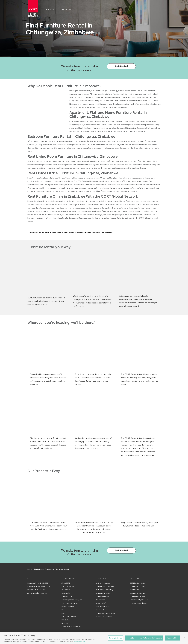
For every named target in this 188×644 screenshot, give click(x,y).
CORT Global (33, 8)
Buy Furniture (100, 600)
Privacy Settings (116, 638)
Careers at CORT (67, 596)
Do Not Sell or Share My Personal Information (144, 638)
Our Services (66, 590)
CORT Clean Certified (69, 617)
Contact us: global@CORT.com (38, 593)
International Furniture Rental (106, 613)
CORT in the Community (70, 603)
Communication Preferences (71, 627)
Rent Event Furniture (103, 596)
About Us (50, 9)
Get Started (66, 9)
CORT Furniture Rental (138, 583)
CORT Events (134, 590)
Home (30, 569)
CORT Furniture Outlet (138, 586)
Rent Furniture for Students (105, 586)
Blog (63, 613)
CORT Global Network (138, 596)
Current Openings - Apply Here (72, 600)
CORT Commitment (68, 586)
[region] (94, 638)
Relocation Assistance (103, 607)
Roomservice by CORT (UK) (139, 600)
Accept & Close (173, 638)
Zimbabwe (38, 569)
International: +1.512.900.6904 (37, 583)
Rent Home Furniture (103, 583)
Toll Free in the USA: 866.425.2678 (39, 586)
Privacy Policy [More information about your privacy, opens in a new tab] (79, 641)
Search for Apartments (103, 610)
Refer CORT (65, 623)
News (63, 610)
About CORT (66, 583)
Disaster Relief (101, 603)
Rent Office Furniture (103, 593)
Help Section (66, 620)
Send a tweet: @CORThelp (36, 590)
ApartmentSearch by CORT (139, 603)
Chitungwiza (50, 569)
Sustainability (66, 593)
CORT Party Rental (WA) (138, 593)
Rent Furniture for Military (104, 590)
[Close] (184, 638)
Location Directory (68, 607)
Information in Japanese (104, 617)
